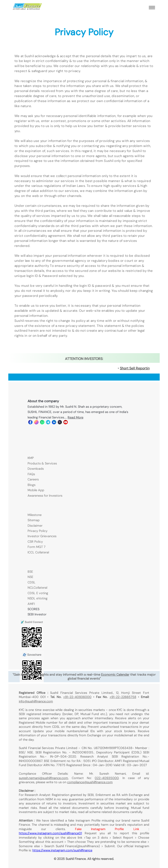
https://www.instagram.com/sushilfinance (62, 850)
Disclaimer (35, 526)
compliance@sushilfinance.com (90, 782)
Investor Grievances (42, 536)
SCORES (33, 609)
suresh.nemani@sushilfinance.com (43, 778)
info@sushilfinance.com (36, 701)
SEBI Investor (37, 614)
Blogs (31, 485)
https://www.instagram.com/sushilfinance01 (50, 833)
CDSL (31, 582)
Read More (75, 417)
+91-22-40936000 (77, 697)
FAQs (31, 474)
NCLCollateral (37, 588)
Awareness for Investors (45, 496)
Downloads (36, 469)
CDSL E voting (38, 593)
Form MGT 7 (37, 547)
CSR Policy (35, 542)
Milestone (35, 515)
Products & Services (42, 463)
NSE (30, 577)
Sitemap (34, 520)
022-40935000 (107, 778)
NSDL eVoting (38, 598)
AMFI (31, 604)
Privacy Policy (38, 531)
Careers (33, 479)
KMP (31, 458)
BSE (30, 572)
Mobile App (36, 490)
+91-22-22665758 (123, 697)
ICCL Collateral (38, 552)
